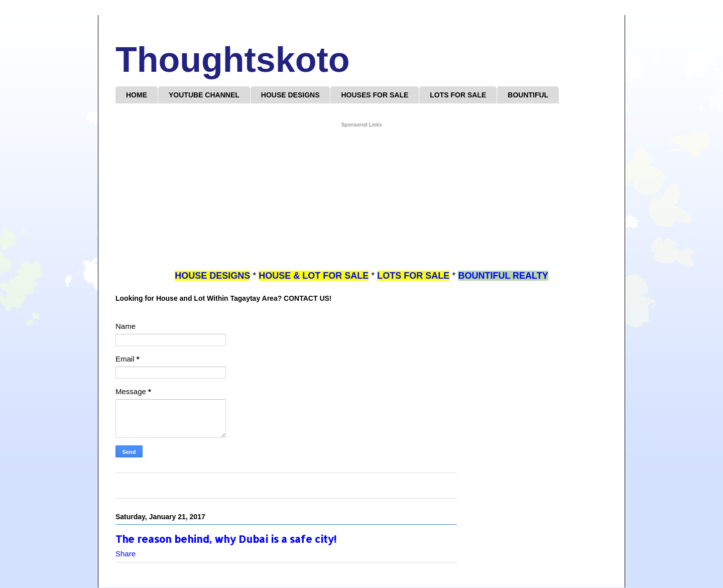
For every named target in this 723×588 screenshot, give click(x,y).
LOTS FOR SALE (458, 95)
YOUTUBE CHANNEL (204, 95)
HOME (137, 95)
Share (126, 554)
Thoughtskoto (233, 60)
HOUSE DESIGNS (290, 95)
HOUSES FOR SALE (375, 95)
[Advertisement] (361, 199)
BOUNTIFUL (528, 95)
